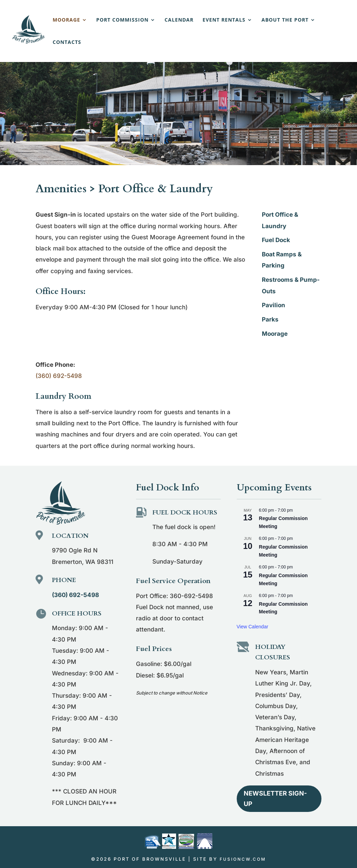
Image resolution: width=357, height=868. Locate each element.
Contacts (67, 42)
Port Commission (122, 20)
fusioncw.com (243, 859)
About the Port (285, 20)
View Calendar (253, 627)
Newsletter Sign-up (275, 799)
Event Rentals (224, 20)
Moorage (66, 20)
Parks (270, 319)
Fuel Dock (276, 240)
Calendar (179, 20)
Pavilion (274, 305)
